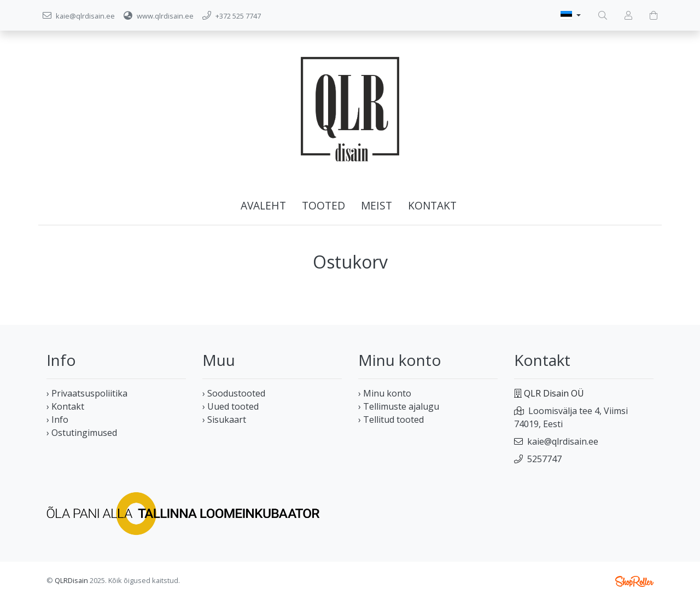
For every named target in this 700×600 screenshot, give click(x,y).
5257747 (544, 459)
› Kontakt (65, 406)
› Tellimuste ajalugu (399, 406)
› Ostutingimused (82, 433)
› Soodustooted (234, 393)
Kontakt (432, 205)
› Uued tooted (231, 406)
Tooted (323, 205)
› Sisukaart (224, 420)
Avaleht (263, 205)
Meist (377, 205)
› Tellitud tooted (391, 420)
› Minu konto (385, 393)
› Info (57, 420)
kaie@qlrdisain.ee (563, 441)
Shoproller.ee (634, 581)
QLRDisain (71, 580)
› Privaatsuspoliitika (87, 393)
